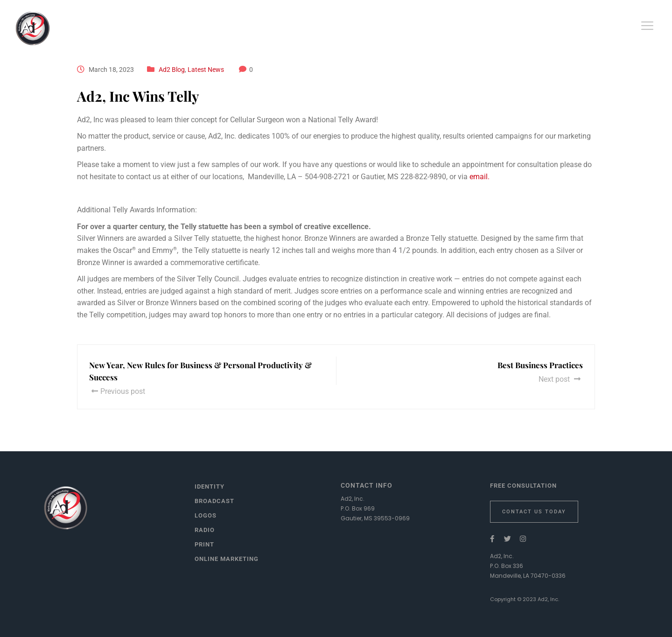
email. (479, 177)
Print (204, 544)
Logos (206, 515)
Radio (205, 530)
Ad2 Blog (172, 70)
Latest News (206, 70)
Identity (210, 486)
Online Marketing (227, 559)
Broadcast (214, 501)
